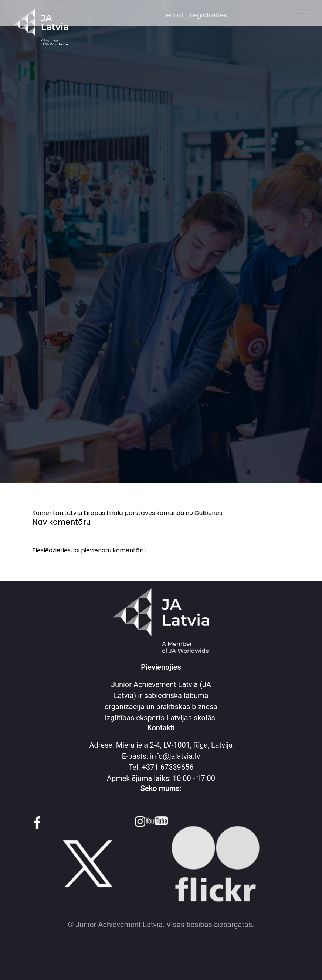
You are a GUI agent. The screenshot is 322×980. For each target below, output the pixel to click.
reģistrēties (209, 15)
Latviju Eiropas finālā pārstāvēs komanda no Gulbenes (143, 513)
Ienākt (174, 15)
